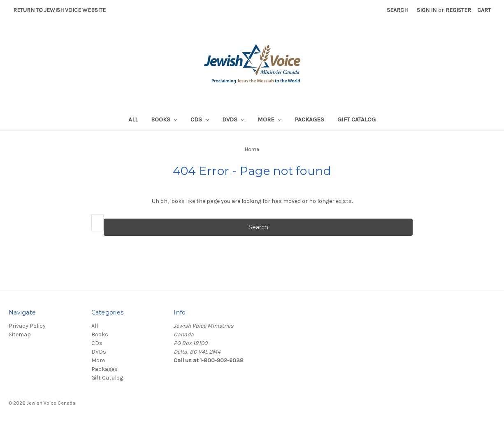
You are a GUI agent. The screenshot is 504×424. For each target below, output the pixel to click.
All (133, 119)
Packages (309, 119)
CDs (200, 119)
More (269, 119)
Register (458, 10)
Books (164, 119)
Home (252, 149)
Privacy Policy (27, 326)
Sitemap (20, 334)
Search (397, 10)
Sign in (427, 10)
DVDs (233, 119)
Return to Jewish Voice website (59, 10)
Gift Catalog (357, 119)
